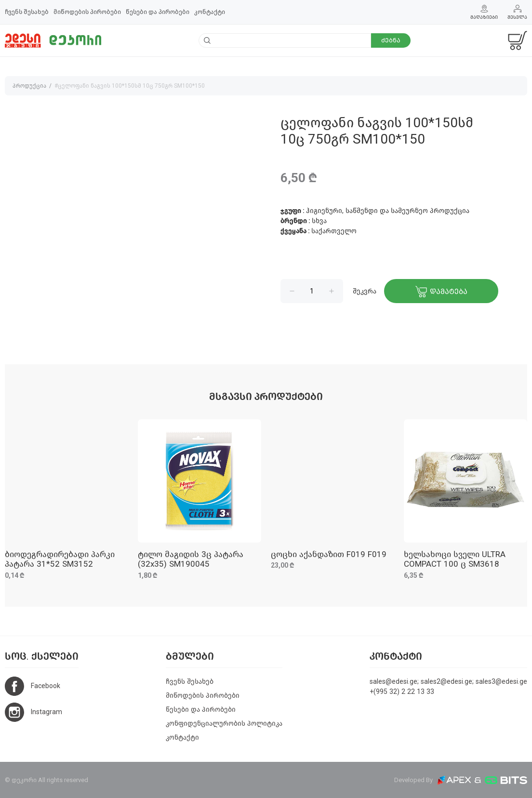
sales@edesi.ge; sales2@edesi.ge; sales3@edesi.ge (448, 682)
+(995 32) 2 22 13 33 (402, 692)
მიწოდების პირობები (87, 12)
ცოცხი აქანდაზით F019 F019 (329, 554)
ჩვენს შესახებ (27, 12)
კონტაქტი (210, 12)
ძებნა (391, 40)
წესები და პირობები (158, 12)
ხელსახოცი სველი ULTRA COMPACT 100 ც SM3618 (455, 559)
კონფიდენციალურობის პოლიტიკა (224, 724)
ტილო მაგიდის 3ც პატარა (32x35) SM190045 (191, 559)
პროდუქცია (29, 86)
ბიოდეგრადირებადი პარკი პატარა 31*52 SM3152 (60, 559)
